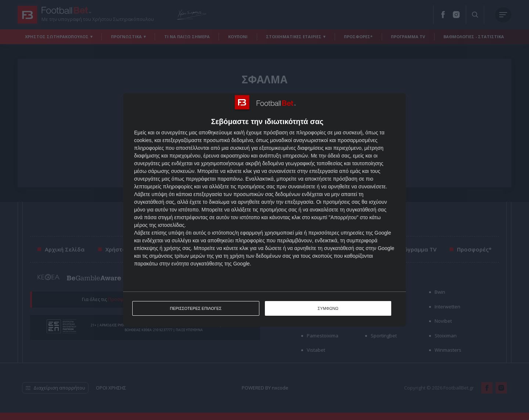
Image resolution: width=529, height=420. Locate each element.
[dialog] (264, 210)
